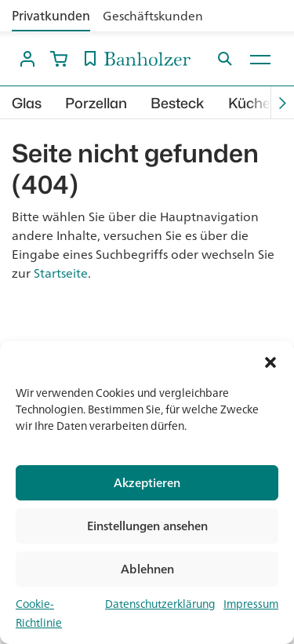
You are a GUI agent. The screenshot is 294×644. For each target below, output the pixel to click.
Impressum (251, 604)
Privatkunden (51, 16)
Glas (27, 103)
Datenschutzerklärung (160, 604)
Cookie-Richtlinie (39, 613)
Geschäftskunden (153, 16)
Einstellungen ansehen (147, 526)
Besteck (178, 103)
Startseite (61, 273)
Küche (249, 103)
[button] (270, 361)
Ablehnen (147, 569)
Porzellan (96, 103)
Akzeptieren (147, 483)
